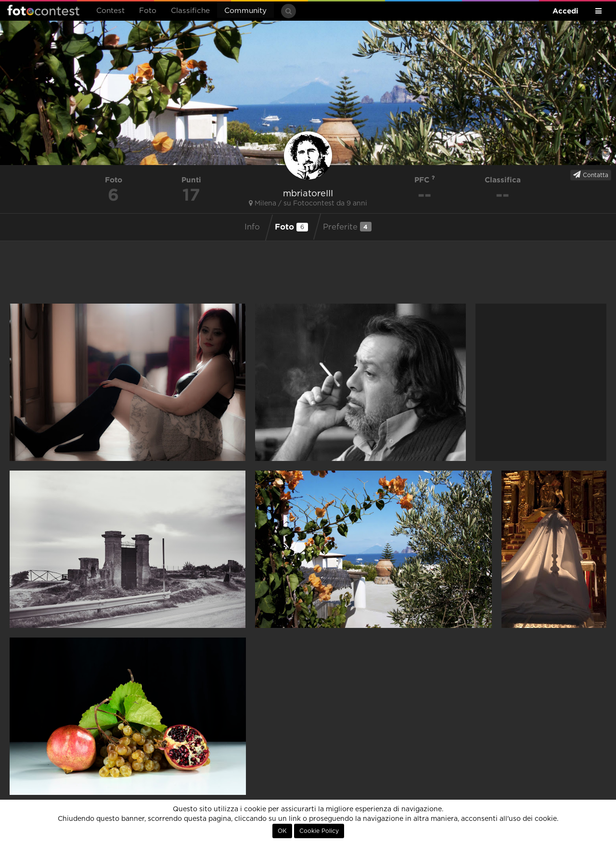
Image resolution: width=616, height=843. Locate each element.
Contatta (591, 175)
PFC (425, 180)
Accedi (565, 11)
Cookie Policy (319, 831)
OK (282, 831)
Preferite (347, 227)
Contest (110, 11)
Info (252, 227)
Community (245, 11)
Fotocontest (43, 10)
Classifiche (190, 11)
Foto (148, 11)
